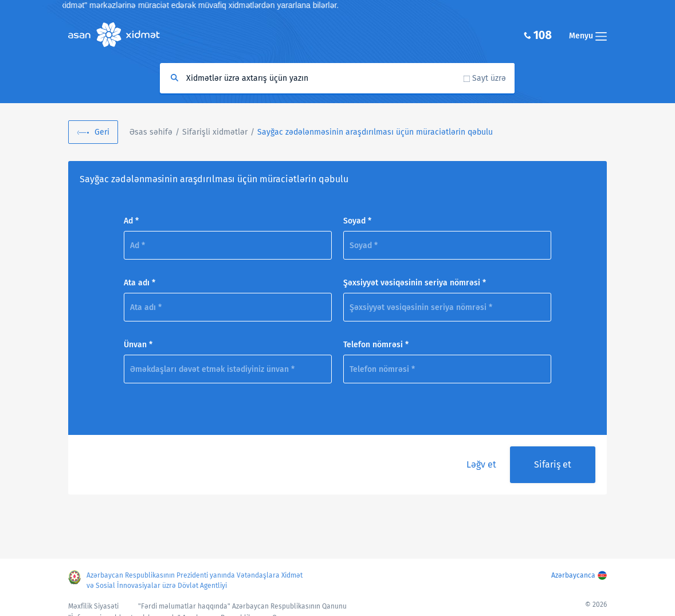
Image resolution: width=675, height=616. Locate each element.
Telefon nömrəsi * (376, 345)
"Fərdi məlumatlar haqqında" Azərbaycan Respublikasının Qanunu (242, 606)
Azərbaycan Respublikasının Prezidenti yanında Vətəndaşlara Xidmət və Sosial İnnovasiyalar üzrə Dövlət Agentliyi (195, 580)
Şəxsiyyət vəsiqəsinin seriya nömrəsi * (415, 283)
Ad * (131, 221)
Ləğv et (481, 464)
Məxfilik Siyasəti (93, 606)
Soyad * (357, 221)
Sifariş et (553, 464)
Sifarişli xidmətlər (215, 132)
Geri (102, 132)
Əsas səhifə (151, 132)
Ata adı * (140, 283)
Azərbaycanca (573, 575)
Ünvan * (138, 345)
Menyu (588, 36)
